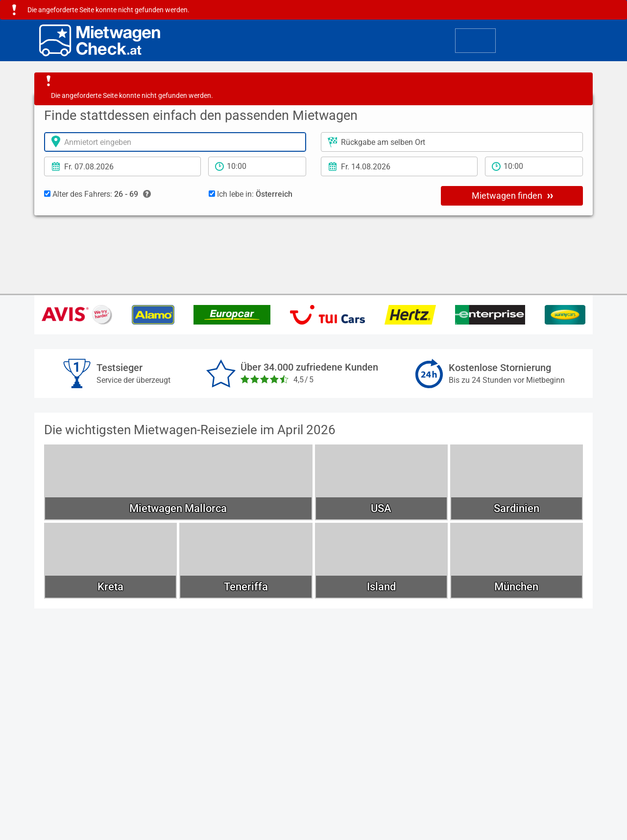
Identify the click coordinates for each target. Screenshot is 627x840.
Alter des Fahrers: (97, 194)
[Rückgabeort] (452, 142)
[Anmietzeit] (257, 166)
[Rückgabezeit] (534, 166)
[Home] (100, 40)
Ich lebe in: (251, 194)
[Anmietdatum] (122, 166)
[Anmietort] (175, 142)
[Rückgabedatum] (399, 166)
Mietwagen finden (512, 195)
